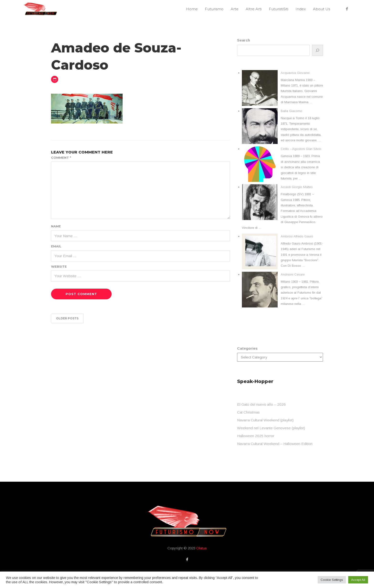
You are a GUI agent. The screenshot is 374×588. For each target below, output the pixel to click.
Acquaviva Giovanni (295, 73)
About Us (322, 9)
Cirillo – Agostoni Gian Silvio (301, 149)
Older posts (67, 318)
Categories (247, 348)
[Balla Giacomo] (260, 126)
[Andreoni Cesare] (260, 290)
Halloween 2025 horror (256, 436)
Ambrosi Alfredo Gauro (297, 236)
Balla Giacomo (291, 111)
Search (244, 40)
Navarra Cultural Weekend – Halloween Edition (275, 444)
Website (59, 266)
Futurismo (214, 9)
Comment (61, 158)
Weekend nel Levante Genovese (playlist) (271, 428)
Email (56, 246)
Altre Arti (254, 9)
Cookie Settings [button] (332, 580)
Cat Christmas (248, 412)
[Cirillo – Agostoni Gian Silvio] (260, 164)
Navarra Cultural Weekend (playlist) (265, 420)
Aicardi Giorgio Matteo (297, 187)
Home (192, 9)
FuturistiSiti (279, 9)
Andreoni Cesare (293, 274)
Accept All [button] (358, 580)
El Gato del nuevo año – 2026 (261, 404)
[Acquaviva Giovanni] (260, 88)
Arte (235, 9)
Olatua (201, 548)
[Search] (317, 50)
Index (301, 9)
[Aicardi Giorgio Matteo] (260, 202)
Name (56, 226)
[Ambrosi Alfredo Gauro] (260, 251)
